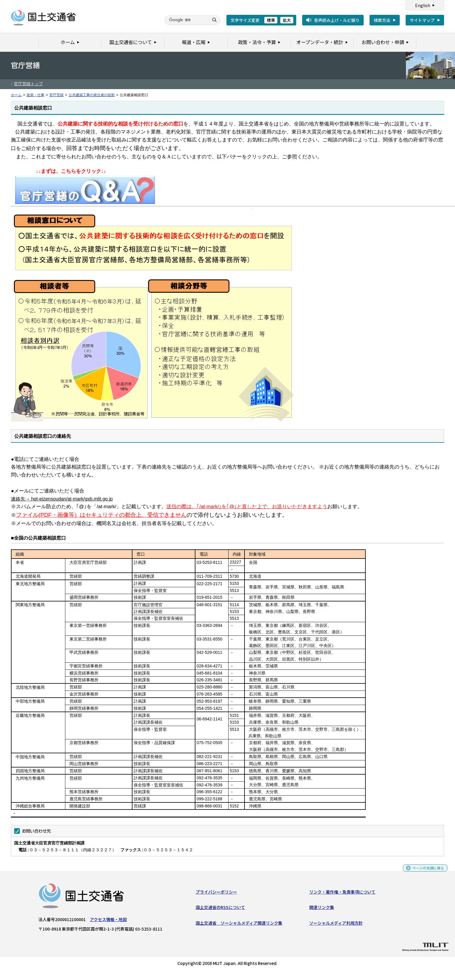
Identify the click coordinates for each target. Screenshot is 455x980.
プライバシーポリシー (216, 893)
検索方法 (382, 20)
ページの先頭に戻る (426, 872)
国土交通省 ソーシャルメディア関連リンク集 (239, 924)
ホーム (16, 95)
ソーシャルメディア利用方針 (336, 924)
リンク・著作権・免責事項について (342, 893)
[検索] (186, 20)
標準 (271, 20)
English (423, 5)
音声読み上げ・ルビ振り (337, 20)
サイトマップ (422, 20)
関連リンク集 (322, 909)
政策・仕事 (35, 95)
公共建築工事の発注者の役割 (92, 95)
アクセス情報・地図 (108, 921)
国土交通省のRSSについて (220, 909)
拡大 (287, 20)
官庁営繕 (56, 95)
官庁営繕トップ (28, 84)
